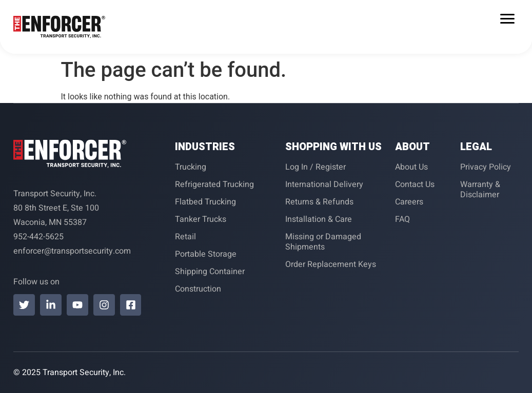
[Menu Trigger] (507, 19)
